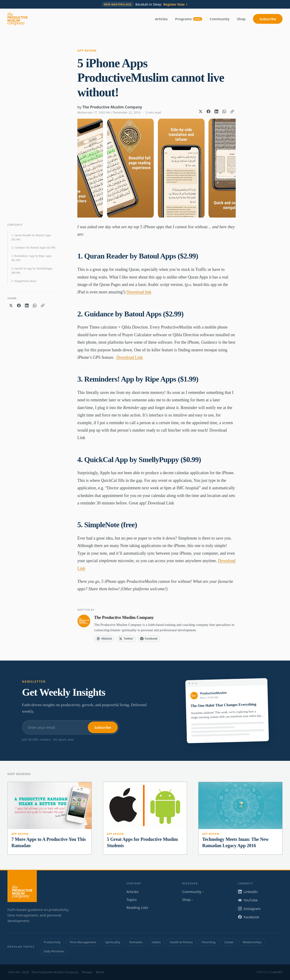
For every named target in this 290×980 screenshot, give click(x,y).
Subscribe (268, 19)
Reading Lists (137, 907)
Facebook (249, 917)
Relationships (252, 942)
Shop (241, 19)
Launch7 (277, 972)
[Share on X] (201, 111)
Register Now (176, 4)
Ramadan (136, 942)
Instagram (249, 909)
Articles (161, 19)
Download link (139, 292)
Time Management (83, 942)
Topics (132, 899)
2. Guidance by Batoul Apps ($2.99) (33, 247)
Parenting (208, 942)
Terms (100, 972)
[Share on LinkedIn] (216, 111)
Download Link (129, 357)
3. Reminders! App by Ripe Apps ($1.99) (32, 258)
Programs (189, 19)
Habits (156, 942)
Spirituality (113, 942)
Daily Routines (54, 951)
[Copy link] (232, 111)
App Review (87, 51)
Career (229, 942)
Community (220, 19)
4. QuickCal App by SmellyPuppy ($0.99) (32, 270)
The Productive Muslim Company (112, 107)
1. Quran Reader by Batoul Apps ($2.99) (31, 237)
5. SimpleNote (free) (24, 281)
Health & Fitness (181, 942)
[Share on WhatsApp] (224, 111)
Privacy (87, 972)
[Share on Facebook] (208, 111)
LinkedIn (248, 892)
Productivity (52, 942)
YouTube (248, 900)
